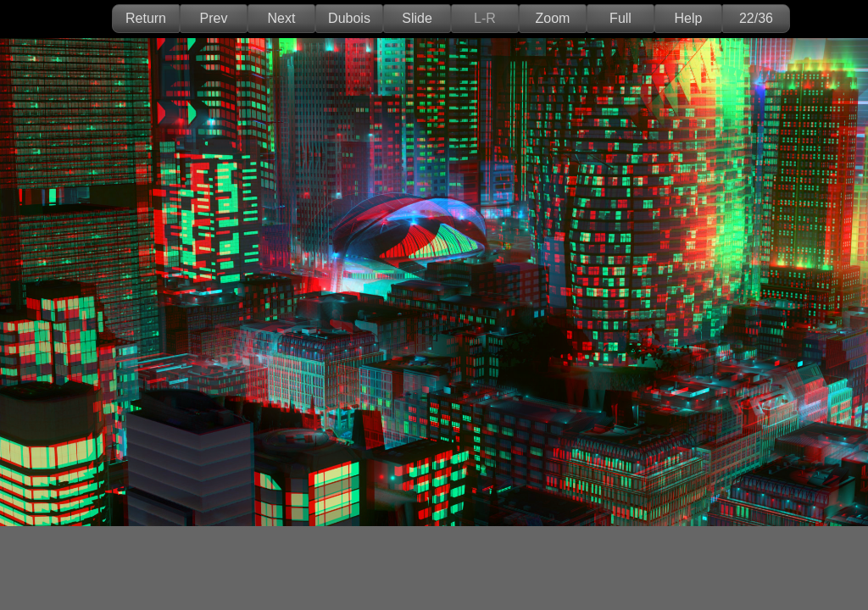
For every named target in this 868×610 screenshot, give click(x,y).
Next (282, 18)
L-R (485, 18)
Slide (417, 18)
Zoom (553, 18)
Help (689, 18)
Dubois (349, 18)
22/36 (756, 18)
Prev (214, 18)
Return (146, 18)
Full (620, 18)
